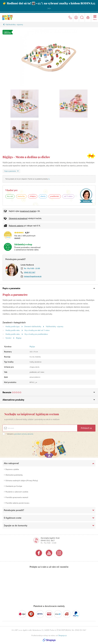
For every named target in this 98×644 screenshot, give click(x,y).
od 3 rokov (68, 196)
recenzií (17, 238)
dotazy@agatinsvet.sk (33, 276)
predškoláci (55, 196)
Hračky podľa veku (13, 330)
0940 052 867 (30, 272)
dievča (43, 196)
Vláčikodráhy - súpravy (14, 24)
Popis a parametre (49, 288)
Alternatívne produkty (49, 400)
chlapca (33, 196)
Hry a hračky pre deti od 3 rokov (37, 330)
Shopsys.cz (62, 635)
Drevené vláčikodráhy (33, 326)
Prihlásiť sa (86, 428)
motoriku (21, 196)
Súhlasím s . (20, 434)
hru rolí (10, 196)
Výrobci (9, 338)
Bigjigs (19, 338)
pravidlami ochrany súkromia (24, 434)
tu (49, 179)
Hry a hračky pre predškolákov (36, 334)
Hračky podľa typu (13, 326)
